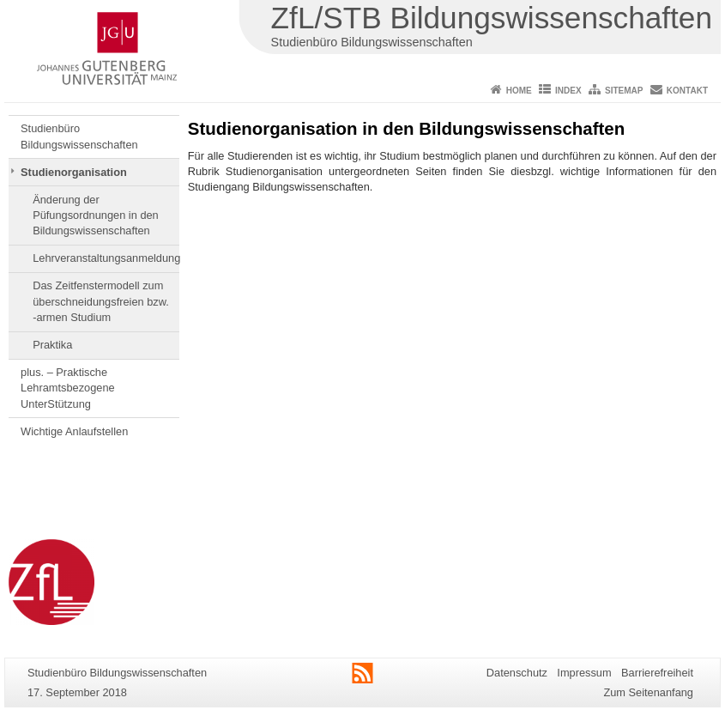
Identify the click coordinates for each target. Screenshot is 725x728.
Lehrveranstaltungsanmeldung (106, 258)
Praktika (52, 345)
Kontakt (687, 91)
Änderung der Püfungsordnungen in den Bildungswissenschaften (96, 215)
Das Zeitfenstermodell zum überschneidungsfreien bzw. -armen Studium (101, 301)
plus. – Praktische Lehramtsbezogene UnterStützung (68, 388)
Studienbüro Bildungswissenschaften (79, 136)
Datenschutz (517, 673)
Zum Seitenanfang (648, 692)
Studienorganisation (74, 172)
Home (519, 91)
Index (568, 91)
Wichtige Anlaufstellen (74, 431)
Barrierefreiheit (657, 673)
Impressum (584, 673)
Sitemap (624, 91)
